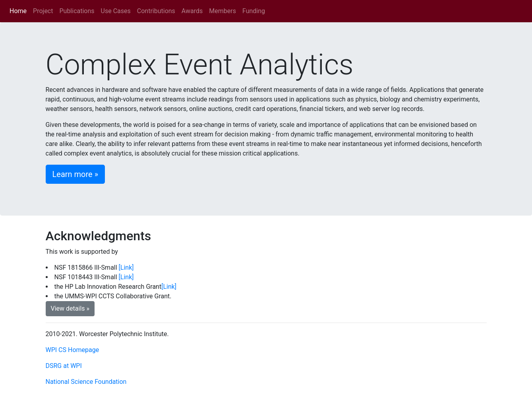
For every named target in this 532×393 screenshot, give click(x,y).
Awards (192, 11)
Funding (254, 11)
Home (20, 11)
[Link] (126, 268)
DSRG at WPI (64, 366)
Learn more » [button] (75, 174)
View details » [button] (70, 308)
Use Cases (116, 11)
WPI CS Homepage (73, 350)
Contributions (156, 11)
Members (222, 11)
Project (43, 11)
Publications (77, 11)
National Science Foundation (86, 382)
